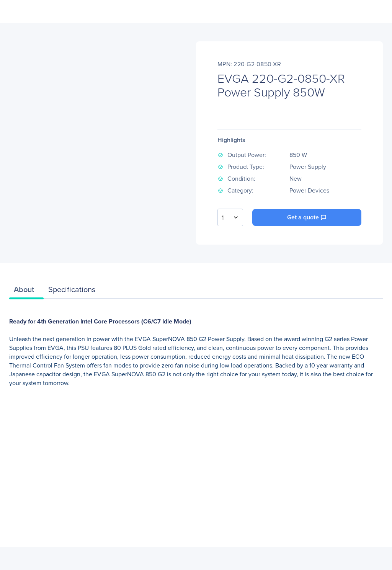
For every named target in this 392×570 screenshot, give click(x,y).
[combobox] (230, 217)
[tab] (26, 291)
